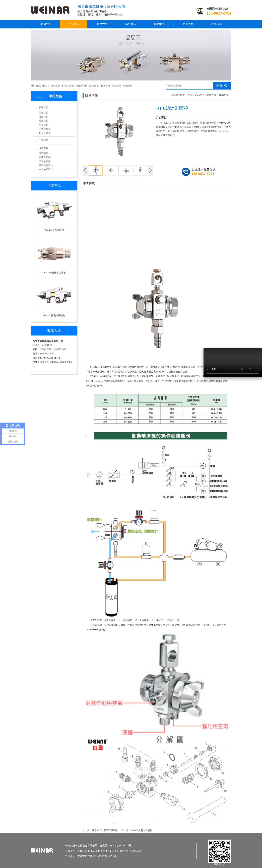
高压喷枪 (44, 117)
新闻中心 (159, 24)
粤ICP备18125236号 (121, 846)
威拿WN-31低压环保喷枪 (105, 830)
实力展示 (131, 24)
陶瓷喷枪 (116, 86)
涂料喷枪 (94, 86)
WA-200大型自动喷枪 (141, 830)
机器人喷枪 (68, 86)
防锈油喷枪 (45, 161)
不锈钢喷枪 (45, 129)
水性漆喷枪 (82, 86)
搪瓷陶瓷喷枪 (46, 165)
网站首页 (45, 24)
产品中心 (74, 24)
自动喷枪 (55, 86)
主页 (190, 95)
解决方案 (102, 24)
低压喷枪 (44, 121)
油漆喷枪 (105, 86)
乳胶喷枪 (44, 153)
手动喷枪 (44, 140)
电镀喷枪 (128, 86)
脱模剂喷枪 (45, 157)
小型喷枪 (44, 125)
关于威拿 (188, 24)
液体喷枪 (44, 148)
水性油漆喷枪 (46, 169)
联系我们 (216, 24)
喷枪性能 (44, 107)
